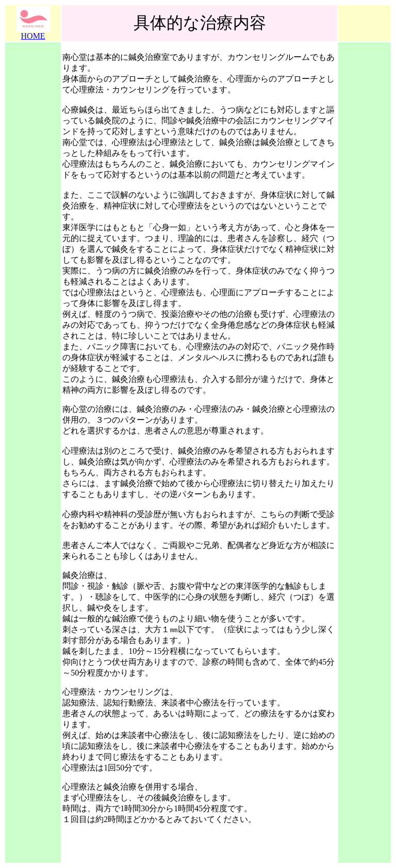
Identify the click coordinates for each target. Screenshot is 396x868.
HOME (33, 36)
